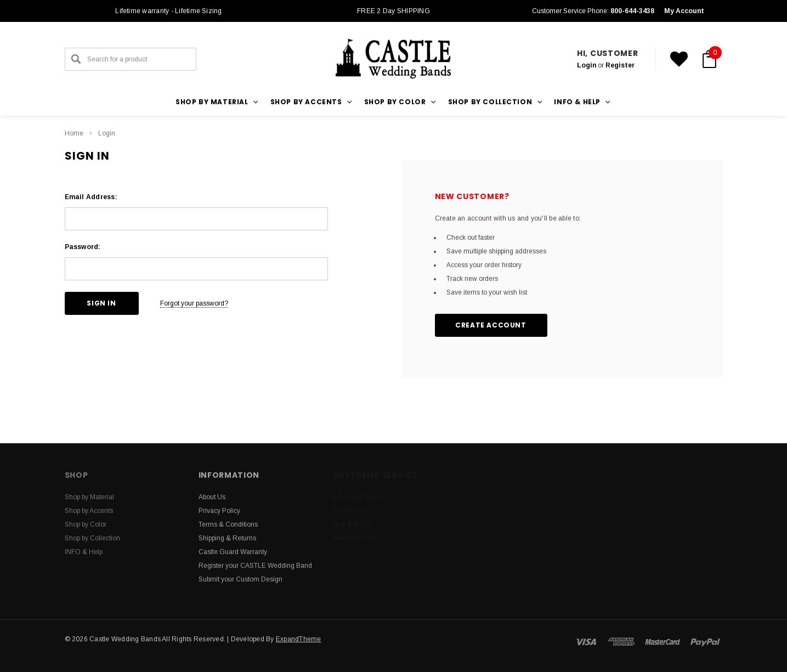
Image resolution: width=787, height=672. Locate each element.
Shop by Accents (89, 511)
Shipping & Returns (227, 538)
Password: (83, 247)
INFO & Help (84, 552)
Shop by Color (86, 524)
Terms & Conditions (228, 524)
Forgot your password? (194, 303)
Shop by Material (89, 497)
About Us (212, 497)
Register (620, 65)
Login (587, 65)
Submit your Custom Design (240, 579)
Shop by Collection (92, 538)
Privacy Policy (219, 511)
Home (74, 133)
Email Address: (91, 197)
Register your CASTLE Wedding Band (255, 566)
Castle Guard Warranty (233, 552)
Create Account (491, 325)
